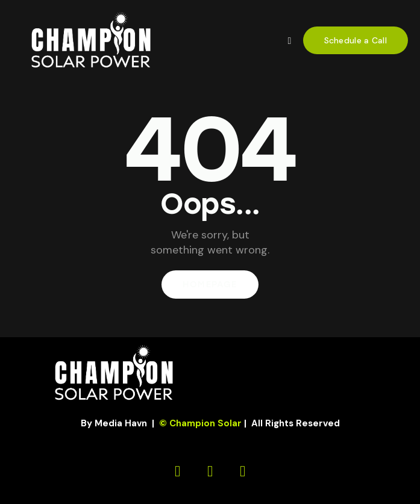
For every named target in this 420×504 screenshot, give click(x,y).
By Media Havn (114, 423)
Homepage (210, 285)
